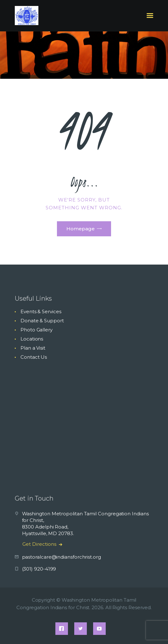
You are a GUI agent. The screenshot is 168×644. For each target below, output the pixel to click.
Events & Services (41, 311)
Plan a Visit (33, 348)
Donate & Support (42, 321)
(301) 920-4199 (39, 569)
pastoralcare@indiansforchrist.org (62, 557)
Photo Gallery (36, 330)
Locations (32, 339)
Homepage (81, 229)
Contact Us (34, 357)
